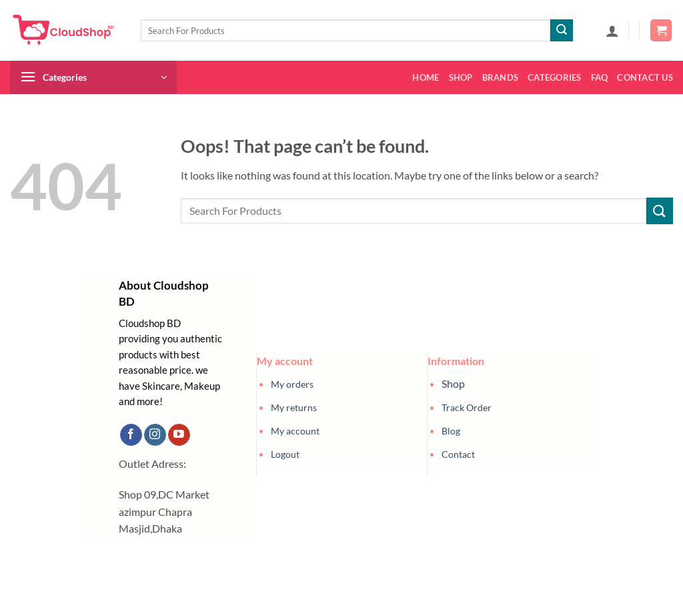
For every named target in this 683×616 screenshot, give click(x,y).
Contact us (645, 77)
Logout (285, 454)
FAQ (600, 77)
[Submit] (562, 31)
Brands (501, 77)
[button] (612, 31)
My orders (292, 384)
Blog (451, 431)
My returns (294, 407)
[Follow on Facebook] (131, 435)
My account (295, 431)
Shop (461, 77)
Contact (458, 454)
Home (426, 77)
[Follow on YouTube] (179, 435)
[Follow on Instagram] (155, 435)
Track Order (467, 407)
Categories (555, 77)
